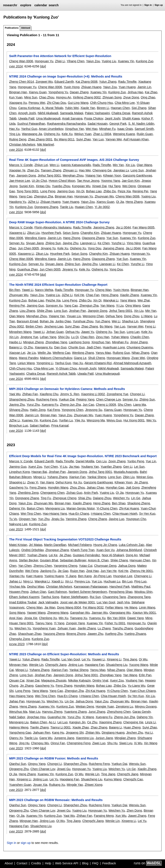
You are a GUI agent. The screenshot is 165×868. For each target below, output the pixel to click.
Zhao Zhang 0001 (40, 139)
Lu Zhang (104, 628)
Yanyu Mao (103, 353)
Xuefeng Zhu (114, 634)
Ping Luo (140, 581)
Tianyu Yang (44, 623)
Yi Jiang (71, 576)
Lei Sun (139, 467)
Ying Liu (15, 134)
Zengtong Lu (125, 707)
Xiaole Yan (88, 108)
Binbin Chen (34, 326)
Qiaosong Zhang (93, 238)
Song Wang (17, 613)
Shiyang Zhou (19, 410)
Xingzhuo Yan (74, 129)
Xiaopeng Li (17, 233)
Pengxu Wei (37, 103)
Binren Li (103, 108)
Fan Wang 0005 (144, 227)
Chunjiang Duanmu (140, 347)
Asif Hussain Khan (136, 139)
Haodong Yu (18, 202)
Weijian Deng (85, 707)
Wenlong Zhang (83, 353)
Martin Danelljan (55, 545)
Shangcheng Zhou (22, 399)
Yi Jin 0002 (102, 207)
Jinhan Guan (55, 332)
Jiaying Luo (117, 519)
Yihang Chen (76, 61)
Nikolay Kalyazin (79, 680)
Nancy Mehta (44, 290)
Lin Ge (136, 498)
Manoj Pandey (29, 358)
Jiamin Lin (144, 87)
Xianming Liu (85, 738)
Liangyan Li (88, 243)
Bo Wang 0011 (64, 139)
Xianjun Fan (77, 477)
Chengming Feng (79, 743)
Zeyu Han (103, 337)
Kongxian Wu (81, 186)
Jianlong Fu (48, 571)
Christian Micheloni (22, 144)
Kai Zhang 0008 (87, 82)
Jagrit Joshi (113, 118)
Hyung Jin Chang (105, 545)
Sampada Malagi (72, 113)
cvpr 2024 (16, 66)
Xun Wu (121, 816)
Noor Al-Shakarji (113, 555)
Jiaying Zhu (70, 243)
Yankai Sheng (97, 477)
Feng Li (150, 326)
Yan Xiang (47, 482)
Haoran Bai (39, 472)
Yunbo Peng (136, 461)
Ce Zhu (92, 722)
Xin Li (69, 581)
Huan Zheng (132, 727)
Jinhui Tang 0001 (49, 175)
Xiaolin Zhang (129, 295)
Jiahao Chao (95, 488)
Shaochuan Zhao (30, 634)
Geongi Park (118, 124)
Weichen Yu (121, 498)
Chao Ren (87, 337)
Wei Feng (32, 571)
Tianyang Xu (78, 618)
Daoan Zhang (79, 92)
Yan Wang (107, 306)
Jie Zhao (65, 555)
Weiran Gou (145, 477)
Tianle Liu (67, 207)
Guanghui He (57, 717)
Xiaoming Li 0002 (93, 394)
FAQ (95, 863)
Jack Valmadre (48, 602)
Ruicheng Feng (47, 399)
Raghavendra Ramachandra (66, 124)
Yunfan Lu (66, 420)
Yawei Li (27, 290)
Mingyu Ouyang (146, 707)
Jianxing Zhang (104, 227)
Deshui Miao (36, 587)
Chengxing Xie (133, 722)
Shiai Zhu (85, 498)
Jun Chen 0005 (28, 248)
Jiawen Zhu (95, 634)
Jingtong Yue (29, 337)
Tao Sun (119, 332)
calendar (41, 5)
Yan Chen (25, 566)
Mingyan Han (18, 665)
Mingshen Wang (20, 332)
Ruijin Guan (145, 134)
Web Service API (67, 863)
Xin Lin (14, 337)
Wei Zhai (144, 300)
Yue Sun (112, 238)
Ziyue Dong (131, 97)
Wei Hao (92, 129)
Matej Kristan (18, 545)
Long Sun (137, 170)
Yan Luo (98, 139)
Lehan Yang (48, 337)
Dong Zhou (132, 316)
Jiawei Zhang (137, 816)
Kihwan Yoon (112, 175)
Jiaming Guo (66, 191)
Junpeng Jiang (64, 738)
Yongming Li (45, 363)
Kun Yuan (16, 97)
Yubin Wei (72, 108)
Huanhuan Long (114, 347)
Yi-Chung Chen (107, 508)
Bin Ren (15, 290)
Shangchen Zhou (75, 764)
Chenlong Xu (48, 618)
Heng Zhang (134, 202)
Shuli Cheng (96, 358)
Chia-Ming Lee (125, 103)
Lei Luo (62, 722)
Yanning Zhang (76, 519)
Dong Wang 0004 (69, 607)
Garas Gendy (141, 712)
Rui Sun (95, 597)
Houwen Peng (19, 592)
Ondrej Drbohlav (32, 550)
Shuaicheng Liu (117, 665)
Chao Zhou (47, 97)
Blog (85, 863)
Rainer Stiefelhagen (74, 597)
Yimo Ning (134, 243)
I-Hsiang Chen (101, 514)
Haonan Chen (120, 108)
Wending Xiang (35, 238)
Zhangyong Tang (139, 597)
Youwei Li (99, 659)
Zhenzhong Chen (119, 712)
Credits (36, 863)
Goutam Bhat (49, 560)
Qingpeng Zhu (19, 769)
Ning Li (28, 581)
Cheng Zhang (97, 519)
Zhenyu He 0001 (141, 571)
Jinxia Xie (31, 618)
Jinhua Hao (135, 92)
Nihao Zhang (140, 353)
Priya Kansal (60, 425)
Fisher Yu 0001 (115, 623)
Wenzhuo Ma (18, 712)
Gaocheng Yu (18, 488)
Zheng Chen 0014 (21, 82)
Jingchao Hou (36, 717)
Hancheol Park (119, 587)
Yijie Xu (80, 420)
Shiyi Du (64, 337)
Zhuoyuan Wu (104, 196)
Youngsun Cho (136, 519)
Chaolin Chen (140, 337)
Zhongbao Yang (56, 342)
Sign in (148, 5)
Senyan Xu (17, 243)
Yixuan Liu (74, 316)
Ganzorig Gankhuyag (137, 175)
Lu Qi (75, 337)
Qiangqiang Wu (120, 613)
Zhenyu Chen (43, 566)
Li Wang (147, 316)
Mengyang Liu (55, 508)
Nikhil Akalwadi (48, 113)
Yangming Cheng (66, 566)
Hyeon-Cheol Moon (62, 181)
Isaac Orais (125, 129)
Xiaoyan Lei (17, 353)
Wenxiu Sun (137, 764)
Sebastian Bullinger (73, 560)
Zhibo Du (110, 191)
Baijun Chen (35, 508)
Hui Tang (114, 186)
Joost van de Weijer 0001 (78, 602)
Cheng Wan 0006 (21, 61)
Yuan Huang (127, 87)
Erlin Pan (145, 675)
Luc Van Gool (106, 602)
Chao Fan (93, 295)
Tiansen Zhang (51, 170)
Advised (26, 28)
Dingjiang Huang (113, 733)
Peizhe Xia (53, 300)
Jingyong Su (94, 410)
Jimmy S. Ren (70, 394)
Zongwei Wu (44, 82)
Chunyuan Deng (105, 566)
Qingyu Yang (37, 764)
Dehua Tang (114, 316)
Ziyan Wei (138, 358)
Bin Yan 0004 (116, 618)
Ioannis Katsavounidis (76, 165)
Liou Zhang (27, 311)
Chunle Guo (77, 347)
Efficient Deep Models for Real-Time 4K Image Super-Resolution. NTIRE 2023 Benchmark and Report (83, 456)
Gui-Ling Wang (78, 103)
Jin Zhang (141, 482)
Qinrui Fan (58, 743)
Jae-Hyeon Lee (20, 181)
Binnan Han (48, 415)
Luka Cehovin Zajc (132, 545)
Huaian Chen (84, 207)
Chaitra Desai (121, 113)
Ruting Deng (18, 139)
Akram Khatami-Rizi (98, 363)
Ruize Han (77, 571)
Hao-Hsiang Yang (55, 514)
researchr (10, 5)
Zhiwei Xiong (93, 785)
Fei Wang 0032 (93, 607)
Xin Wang (151, 743)
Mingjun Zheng (33, 342)
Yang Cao (25, 196)
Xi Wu (138, 743)
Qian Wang (144, 165)
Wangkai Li (111, 300)
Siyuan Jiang (35, 243)
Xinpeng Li (114, 659)
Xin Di (80, 191)
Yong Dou (94, 248)
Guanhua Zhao (27, 269)
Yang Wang (128, 300)
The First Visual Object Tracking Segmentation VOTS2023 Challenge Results (65, 539)
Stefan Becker (29, 560)
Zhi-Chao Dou (57, 103)
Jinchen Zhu (135, 733)
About (9, 863)
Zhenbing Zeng (28, 493)
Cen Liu (101, 461)
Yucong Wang (138, 665)
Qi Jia (120, 202)
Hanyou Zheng (52, 712)
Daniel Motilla (85, 461)
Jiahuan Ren (42, 733)
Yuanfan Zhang (111, 467)
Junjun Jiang (104, 738)
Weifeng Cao (62, 353)
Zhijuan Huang (91, 87)
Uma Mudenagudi (48, 118)
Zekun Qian (38, 592)
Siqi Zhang (139, 108)
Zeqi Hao (92, 571)
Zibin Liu (129, 477)
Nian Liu (35, 712)
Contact (22, 863)
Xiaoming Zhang (110, 722)
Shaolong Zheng (139, 503)
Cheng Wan (103, 290)
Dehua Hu (73, 332)
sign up (26, 843)
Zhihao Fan (30, 394)
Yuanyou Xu (97, 618)
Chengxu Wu (40, 743)
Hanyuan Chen (140, 560)
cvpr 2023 (16, 529)
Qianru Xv (16, 738)
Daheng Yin (17, 508)
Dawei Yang (135, 618)
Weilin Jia (44, 353)
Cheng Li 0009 (106, 405)
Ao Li (52, 722)
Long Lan (133, 332)
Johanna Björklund (129, 550)
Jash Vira (123, 602)
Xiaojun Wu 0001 (144, 613)
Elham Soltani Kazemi (24, 597)
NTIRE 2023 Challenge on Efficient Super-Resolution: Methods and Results (64, 654)
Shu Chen (125, 405)
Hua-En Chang (79, 514)
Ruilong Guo (121, 353)
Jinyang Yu (48, 248)
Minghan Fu (107, 129)
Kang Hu (58, 733)
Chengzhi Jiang (56, 665)
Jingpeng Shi (75, 733)
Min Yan (118, 165)
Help (48, 863)
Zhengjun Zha (44, 196)
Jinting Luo (76, 665)
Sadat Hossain (98, 124)
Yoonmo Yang (111, 181)
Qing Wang (133, 306)
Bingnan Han (18, 92)
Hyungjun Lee (123, 576)
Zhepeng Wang (58, 613)
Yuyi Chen (51, 467)
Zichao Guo (74, 493)
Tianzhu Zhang (123, 628)
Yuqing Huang (54, 576)
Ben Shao (119, 503)
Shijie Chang (119, 560)
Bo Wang (106, 326)
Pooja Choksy (94, 118)
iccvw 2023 (17, 644)
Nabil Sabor (17, 717)
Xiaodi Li (57, 581)
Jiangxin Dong (26, 175)
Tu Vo (13, 519)
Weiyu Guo (114, 420)
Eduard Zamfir (64, 82)
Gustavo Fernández (86, 555)
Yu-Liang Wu (136, 686)
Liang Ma (140, 405)
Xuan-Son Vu (105, 550)
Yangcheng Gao (20, 733)
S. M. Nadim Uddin (141, 124)
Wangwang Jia (32, 134)
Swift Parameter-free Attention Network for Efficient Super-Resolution (60, 56)
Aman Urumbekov (51, 129)
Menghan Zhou (73, 175)
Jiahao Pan (17, 701)
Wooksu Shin (143, 592)
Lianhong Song (79, 342)
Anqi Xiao (16, 618)
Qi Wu (143, 659)
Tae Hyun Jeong (88, 181)
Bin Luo (127, 581)
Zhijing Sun (53, 243)
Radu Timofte (127, 82)
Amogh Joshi (27, 113)
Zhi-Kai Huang (129, 508)
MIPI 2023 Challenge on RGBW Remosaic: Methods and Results (56, 800)
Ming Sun (31, 97)
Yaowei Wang (36, 613)
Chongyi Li (137, 394)
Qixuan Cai (17, 680)
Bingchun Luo (18, 425)
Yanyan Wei (114, 139)
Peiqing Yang (85, 399)
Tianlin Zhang (39, 727)
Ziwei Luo (99, 743)
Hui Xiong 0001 (134, 420)
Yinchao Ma (17, 587)
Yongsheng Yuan (44, 628)
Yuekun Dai (67, 399)
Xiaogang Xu (18, 103)
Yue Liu (97, 581)
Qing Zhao (148, 97)
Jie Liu (32, 353)
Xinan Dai (33, 680)
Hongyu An (64, 97)
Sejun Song (71, 233)
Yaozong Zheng (54, 634)
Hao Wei (85, 170)
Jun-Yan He (109, 571)
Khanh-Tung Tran (83, 550)
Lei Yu (86, 659)
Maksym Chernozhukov (56, 358)
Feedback (109, 863)
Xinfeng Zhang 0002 (87, 97)
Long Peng (48, 191)
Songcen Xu (54, 306)
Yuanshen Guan (20, 785)
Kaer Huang (34, 576)
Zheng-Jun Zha (70, 405)
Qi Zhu (28, 347)
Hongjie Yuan (105, 707)
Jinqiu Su (58, 519)
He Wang (131, 607)
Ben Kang (85, 576)
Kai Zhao (151, 92)
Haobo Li (15, 342)
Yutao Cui (86, 566)
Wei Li (116, 321)
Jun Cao (89, 405)
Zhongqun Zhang (57, 550)
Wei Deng (129, 186)
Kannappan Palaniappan (91, 587)
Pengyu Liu (82, 581)
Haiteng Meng (19, 727)
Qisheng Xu (52, 134)
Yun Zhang (102, 321)
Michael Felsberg (80, 545)
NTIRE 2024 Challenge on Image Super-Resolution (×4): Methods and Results (66, 76)
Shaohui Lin (130, 321)
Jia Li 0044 (123, 227)
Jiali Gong (133, 488)
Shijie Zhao (44, 311)
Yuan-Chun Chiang (143, 691)
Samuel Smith (144, 129)
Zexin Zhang (117, 461)
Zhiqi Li (60, 61)
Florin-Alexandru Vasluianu (53, 227)
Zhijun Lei (41, 165)
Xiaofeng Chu (49, 394)
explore (26, 5)
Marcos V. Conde (21, 165)
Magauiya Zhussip (54, 680)
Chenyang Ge (102, 170)
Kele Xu (67, 134)
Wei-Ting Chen (31, 514)
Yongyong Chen (72, 410)
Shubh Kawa (131, 118)
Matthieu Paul (141, 587)
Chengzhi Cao (133, 779)
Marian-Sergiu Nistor (81, 508)
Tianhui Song (50, 597)
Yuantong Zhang (75, 712)
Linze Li (150, 722)
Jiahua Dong (127, 566)
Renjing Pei (140, 191)
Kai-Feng (53, 410)
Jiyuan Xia (40, 785)
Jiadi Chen (94, 347)
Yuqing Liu (109, 61)
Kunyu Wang (113, 779)
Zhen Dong (134, 811)
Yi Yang (59, 623)
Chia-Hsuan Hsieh (125, 514)
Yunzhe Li (118, 243)
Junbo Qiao (63, 321)
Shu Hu (112, 743)
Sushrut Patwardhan (31, 124)
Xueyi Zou (35, 467)
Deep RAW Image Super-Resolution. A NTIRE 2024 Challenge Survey (59, 222)
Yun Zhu (44, 519)
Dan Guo (60, 347)
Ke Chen (104, 243)
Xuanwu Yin (126, 61)
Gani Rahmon (57, 592)
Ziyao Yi (33, 482)
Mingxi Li (39, 477)
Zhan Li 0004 (102, 134)
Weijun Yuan (83, 134)
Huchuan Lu (112, 581)
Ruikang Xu (57, 785)
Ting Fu (46, 498)
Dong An (132, 555)
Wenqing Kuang (124, 134)
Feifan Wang (114, 607)
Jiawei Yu (88, 332)
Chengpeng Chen (53, 493)
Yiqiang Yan (93, 175)
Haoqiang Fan (95, 665)
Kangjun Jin (77, 722)
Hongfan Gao (115, 488)
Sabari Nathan (40, 425)
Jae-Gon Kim (131, 181)
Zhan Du (33, 170)
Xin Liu (130, 165)
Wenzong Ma (96, 420)
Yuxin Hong (72, 87)
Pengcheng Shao (121, 592)
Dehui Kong (64, 482)
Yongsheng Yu (58, 92)
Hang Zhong (72, 238)
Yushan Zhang (37, 555)
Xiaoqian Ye (17, 170)
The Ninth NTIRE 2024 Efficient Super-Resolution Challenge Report (58, 285)
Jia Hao (74, 467)
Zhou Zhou (78, 488)
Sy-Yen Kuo (147, 514)
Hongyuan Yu (44, 61)
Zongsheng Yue (117, 394)
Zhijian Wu (93, 733)
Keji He (79, 295)
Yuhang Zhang (57, 477)
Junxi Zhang (97, 712)
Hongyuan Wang (118, 358)
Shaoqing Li (17, 482)
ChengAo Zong (19, 639)
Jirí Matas (35, 545)
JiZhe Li (33, 202)
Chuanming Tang (114, 597)
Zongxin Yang (75, 623)
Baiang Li (15, 347)
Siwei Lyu (126, 743)
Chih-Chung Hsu (101, 103)
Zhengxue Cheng (64, 498)
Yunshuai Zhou (83, 321)
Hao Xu (14, 129)
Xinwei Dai (99, 186)
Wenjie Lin (36, 665)
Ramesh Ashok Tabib (61, 374)
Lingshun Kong (19, 472)
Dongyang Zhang (46, 207)
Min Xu (63, 618)
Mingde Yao (75, 785)
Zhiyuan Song (112, 97)
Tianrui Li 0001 (60, 727)
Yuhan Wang (120, 337)
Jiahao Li (15, 581)
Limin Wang (147, 607)
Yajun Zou (93, 61)
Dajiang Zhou (102, 498)
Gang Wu (46, 738)
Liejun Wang (26, 363)
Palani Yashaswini (97, 113)
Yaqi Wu (15, 394)
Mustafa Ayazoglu (126, 472)
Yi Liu (120, 306)
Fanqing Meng (104, 816)
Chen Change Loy (108, 399)
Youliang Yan (90, 467)
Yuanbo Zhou (61, 186)
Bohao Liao (94, 191)
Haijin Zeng (38, 410)
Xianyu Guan (38, 92)
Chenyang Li (143, 576)
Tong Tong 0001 (27, 191)
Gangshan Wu (80, 613)
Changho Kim (90, 233)
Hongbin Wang (58, 488)
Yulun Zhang (108, 82)
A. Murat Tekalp (52, 108)
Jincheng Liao (54, 326)
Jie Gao (63, 571)
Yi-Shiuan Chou (66, 368)
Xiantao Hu (17, 576)
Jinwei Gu (64, 769)
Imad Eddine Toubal (23, 602)
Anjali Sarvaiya (72, 118)
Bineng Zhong (76, 634)
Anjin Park (91, 493)
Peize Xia (124, 191)
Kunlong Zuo (145, 61)
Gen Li (128, 467)
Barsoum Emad (27, 321)
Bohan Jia (47, 321)
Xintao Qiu (43, 186)
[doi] (43, 66)
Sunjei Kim (27, 186)
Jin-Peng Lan (102, 576)
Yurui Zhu (33, 405)
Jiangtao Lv (121, 170)
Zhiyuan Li (70, 170)
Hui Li (149, 733)
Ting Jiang (130, 659)
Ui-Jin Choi (39, 181)
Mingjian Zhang (125, 738)
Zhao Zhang (90, 326)
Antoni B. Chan (98, 560)
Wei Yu (151, 420)
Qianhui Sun (18, 764)
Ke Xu (78, 482)
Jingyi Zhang (139, 342)
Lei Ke (53, 555)
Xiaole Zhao (81, 727)
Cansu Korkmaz (29, 108)
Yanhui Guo (29, 129)
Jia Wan (50, 607)
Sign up (159, 5)
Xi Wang (88, 717)
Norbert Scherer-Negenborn (88, 592)
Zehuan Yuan (66, 628)
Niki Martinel (45, 144)
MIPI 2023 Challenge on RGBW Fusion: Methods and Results (53, 758)
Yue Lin (151, 461)
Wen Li (54, 165)
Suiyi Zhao (84, 139)
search (53, 5)
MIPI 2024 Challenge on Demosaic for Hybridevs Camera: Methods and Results (67, 389)
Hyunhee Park (51, 233)
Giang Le (80, 358)
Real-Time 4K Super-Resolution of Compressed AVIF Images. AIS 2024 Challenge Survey (74, 160)
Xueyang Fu (50, 405)
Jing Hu (24, 743)
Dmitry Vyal (100, 680)
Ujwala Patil (26, 118)
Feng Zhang (38, 488)
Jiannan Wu (100, 613)
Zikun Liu (33, 233)
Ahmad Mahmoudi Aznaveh (132, 363)
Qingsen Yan (28, 519)
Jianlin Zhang (87, 628)
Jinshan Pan (77, 311)
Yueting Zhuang (135, 634)
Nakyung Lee (18, 524)
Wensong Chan (93, 316)
